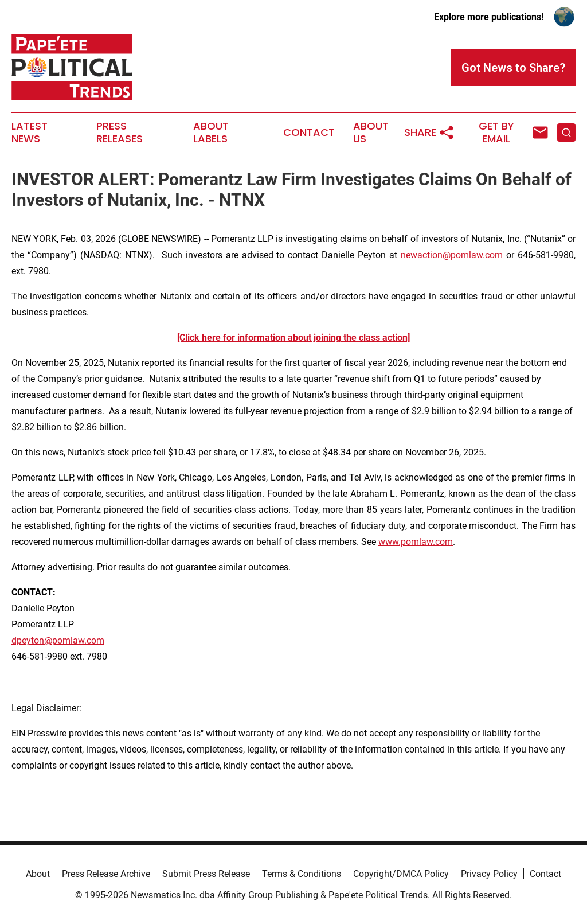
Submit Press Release (206, 874)
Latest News (30, 132)
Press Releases (120, 132)
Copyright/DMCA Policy (401, 874)
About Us (371, 132)
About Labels (211, 132)
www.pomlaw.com (416, 542)
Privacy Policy (489, 874)
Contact (309, 132)
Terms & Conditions (302, 874)
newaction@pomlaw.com (452, 255)
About (38, 874)
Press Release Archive (106, 874)
